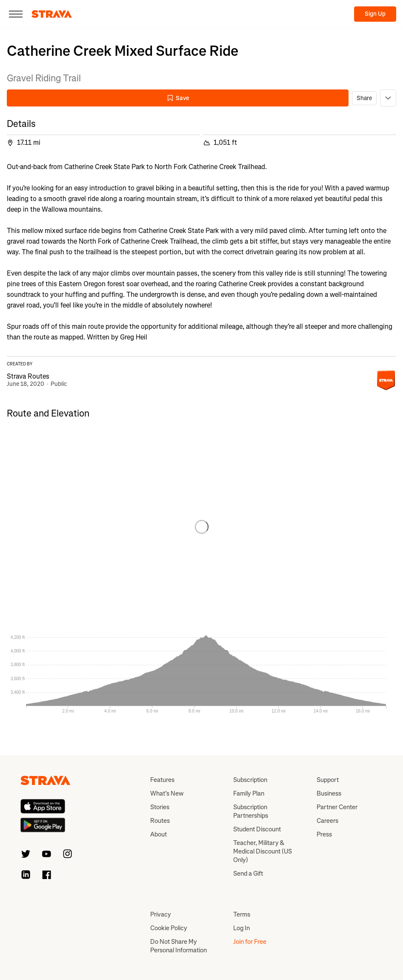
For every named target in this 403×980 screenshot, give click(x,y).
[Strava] (52, 14)
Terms (242, 914)
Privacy (161, 914)
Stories (160, 807)
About (159, 834)
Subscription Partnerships (251, 811)
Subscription (250, 780)
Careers (327, 821)
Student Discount (257, 829)
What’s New (167, 793)
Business (329, 793)
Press (324, 834)
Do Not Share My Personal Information (179, 946)
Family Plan (249, 793)
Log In (242, 928)
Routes (160, 821)
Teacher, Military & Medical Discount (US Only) (263, 851)
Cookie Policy (169, 928)
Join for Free (250, 942)
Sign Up (375, 14)
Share (364, 98)
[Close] (16, 14)
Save (178, 98)
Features (162, 780)
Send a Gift (248, 874)
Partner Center (337, 807)
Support (328, 780)
